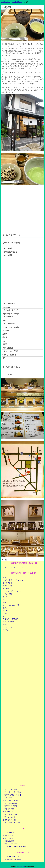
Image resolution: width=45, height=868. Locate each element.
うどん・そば (8, 586)
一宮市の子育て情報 (10, 806)
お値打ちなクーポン (10, 820)
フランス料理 (8, 583)
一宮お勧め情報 (8, 809)
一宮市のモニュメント (11, 800)
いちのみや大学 (8, 833)
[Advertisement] (22, 207)
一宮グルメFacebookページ (12, 844)
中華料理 (6, 588)
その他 (5, 630)
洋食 (5, 602)
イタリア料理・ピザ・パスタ (13, 580)
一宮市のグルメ (17, 2)
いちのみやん (6, 2)
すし (5, 616)
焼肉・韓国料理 (8, 622)
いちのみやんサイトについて (13, 857)
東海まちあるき (8, 838)
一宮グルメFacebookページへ (13, 567)
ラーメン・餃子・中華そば (12, 591)
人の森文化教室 (8, 841)
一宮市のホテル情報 (10, 803)
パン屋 (5, 600)
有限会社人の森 (21, 866)
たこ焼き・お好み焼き (11, 619)
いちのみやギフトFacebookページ (14, 847)
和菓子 (5, 608)
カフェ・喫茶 (8, 594)
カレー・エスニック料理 (11, 605)
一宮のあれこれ (8, 812)
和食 (5, 577)
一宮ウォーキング (9, 817)
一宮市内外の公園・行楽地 (12, 792)
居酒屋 (5, 624)
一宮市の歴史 (8, 798)
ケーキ (5, 597)
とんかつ (6, 611)
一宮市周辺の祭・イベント (12, 795)
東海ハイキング (8, 835)
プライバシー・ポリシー (11, 823)
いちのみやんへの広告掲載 (12, 859)
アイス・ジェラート (10, 627)
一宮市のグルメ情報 (10, 789)
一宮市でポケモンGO (10, 814)
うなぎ (5, 613)
